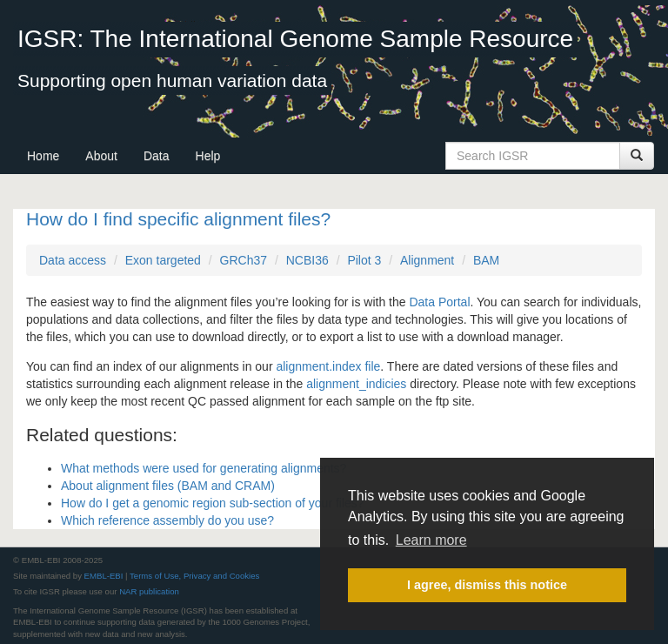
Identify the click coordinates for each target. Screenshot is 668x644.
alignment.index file (328, 366)
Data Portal (439, 302)
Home (43, 156)
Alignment (427, 260)
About (101, 156)
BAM (486, 260)
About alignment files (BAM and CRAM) (168, 486)
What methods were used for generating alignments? (204, 468)
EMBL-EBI (104, 576)
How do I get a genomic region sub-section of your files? (213, 503)
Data (157, 156)
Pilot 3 (364, 260)
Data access (73, 260)
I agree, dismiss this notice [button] (487, 585)
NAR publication (149, 591)
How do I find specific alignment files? (178, 219)
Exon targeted (163, 260)
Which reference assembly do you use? (167, 520)
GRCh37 (244, 260)
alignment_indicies (356, 384)
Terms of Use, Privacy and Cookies (194, 576)
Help (208, 156)
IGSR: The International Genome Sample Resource (295, 39)
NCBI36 (307, 260)
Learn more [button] (431, 540)
